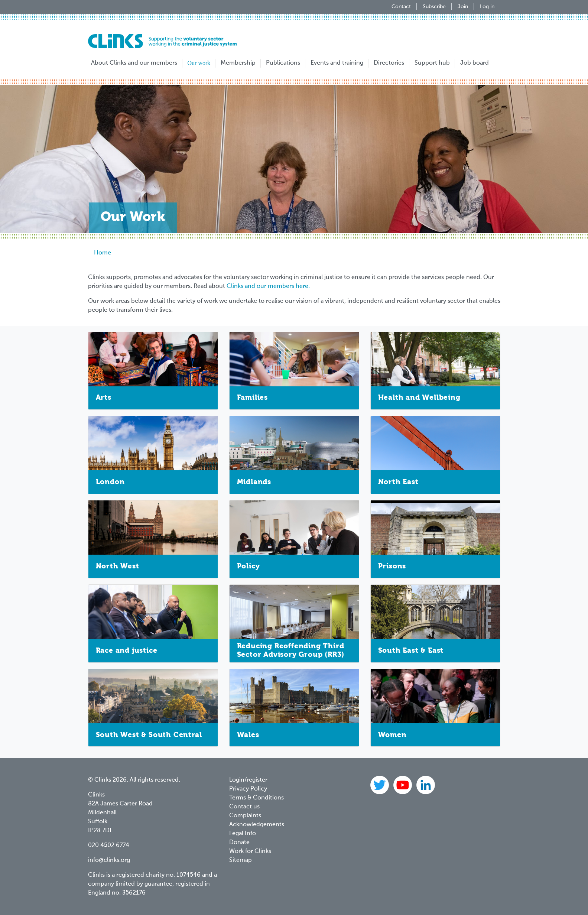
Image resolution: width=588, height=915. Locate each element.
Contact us (244, 807)
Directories (389, 63)
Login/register (248, 780)
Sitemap (241, 860)
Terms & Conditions (256, 798)
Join (463, 7)
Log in (487, 7)
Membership (238, 63)
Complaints (245, 816)
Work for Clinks (250, 851)
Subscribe (434, 7)
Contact (401, 7)
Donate (239, 843)
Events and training (337, 63)
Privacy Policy (248, 789)
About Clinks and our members (134, 63)
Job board (475, 63)
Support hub (432, 63)
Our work (199, 63)
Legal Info (243, 834)
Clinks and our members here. (268, 286)
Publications (283, 63)
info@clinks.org (109, 860)
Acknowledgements (257, 825)
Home (103, 253)
